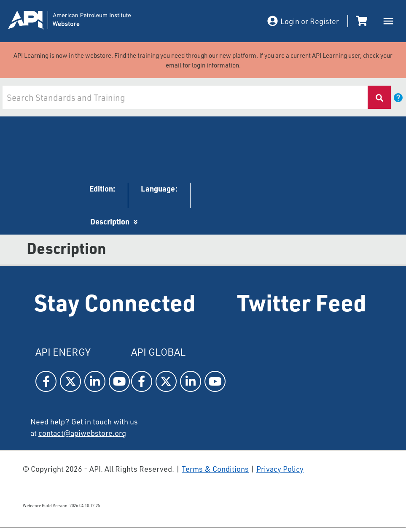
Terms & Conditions (215, 469)
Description (110, 221)
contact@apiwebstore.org (82, 433)
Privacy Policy (280, 469)
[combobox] (185, 97)
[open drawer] (388, 21)
